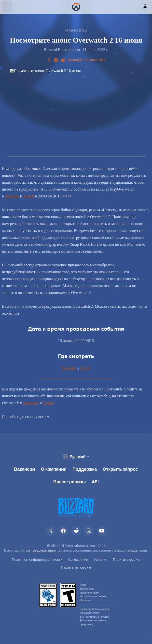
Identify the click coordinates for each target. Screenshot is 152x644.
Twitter (48, 403)
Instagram (31, 403)
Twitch (28, 196)
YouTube (12, 196)
